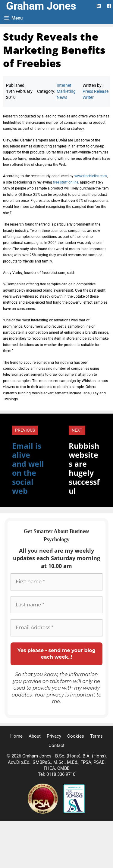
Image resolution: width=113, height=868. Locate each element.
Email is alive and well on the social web (28, 468)
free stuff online (66, 182)
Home (16, 736)
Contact (56, 745)
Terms (96, 736)
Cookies (76, 736)
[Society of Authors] (74, 812)
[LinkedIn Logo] (99, 6)
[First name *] (56, 582)
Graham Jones (41, 6)
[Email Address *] (56, 628)
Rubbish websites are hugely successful (84, 468)
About (35, 736)
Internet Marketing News (66, 91)
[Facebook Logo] (109, 6)
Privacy (54, 736)
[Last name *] (56, 605)
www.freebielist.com (91, 176)
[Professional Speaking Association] (43, 812)
